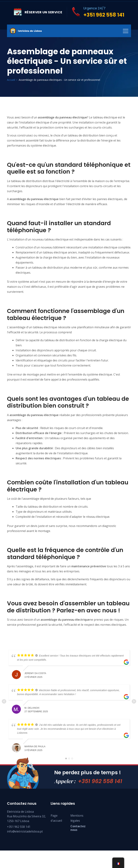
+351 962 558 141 (100, 786)
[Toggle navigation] (126, 31)
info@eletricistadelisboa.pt (25, 836)
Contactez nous (78, 833)
